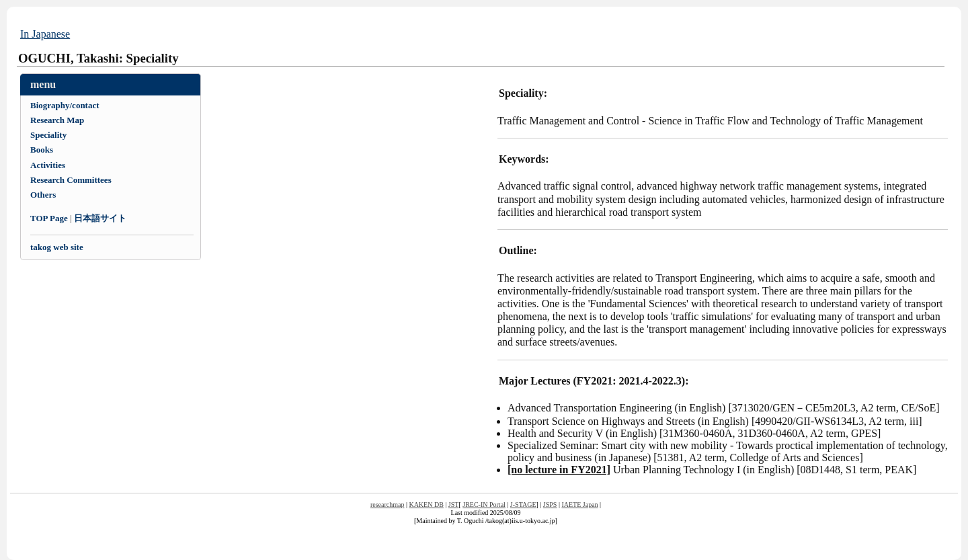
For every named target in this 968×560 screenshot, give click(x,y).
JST (454, 505)
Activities (48, 165)
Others (43, 195)
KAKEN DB (426, 505)
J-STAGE (523, 505)
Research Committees (71, 180)
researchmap (388, 505)
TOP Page (49, 218)
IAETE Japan (579, 505)
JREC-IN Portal (484, 505)
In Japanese (45, 34)
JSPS (550, 505)
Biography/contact (65, 105)
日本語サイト (100, 218)
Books (42, 150)
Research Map (57, 120)
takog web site (57, 247)
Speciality (48, 135)
